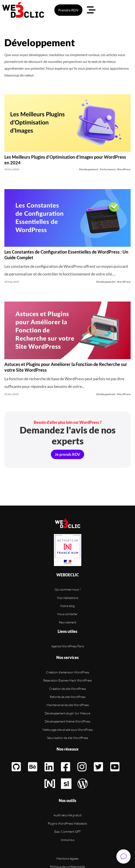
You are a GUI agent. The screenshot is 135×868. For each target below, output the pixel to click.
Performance (108, 169)
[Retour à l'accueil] (68, 523)
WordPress (124, 169)
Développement (89, 169)
